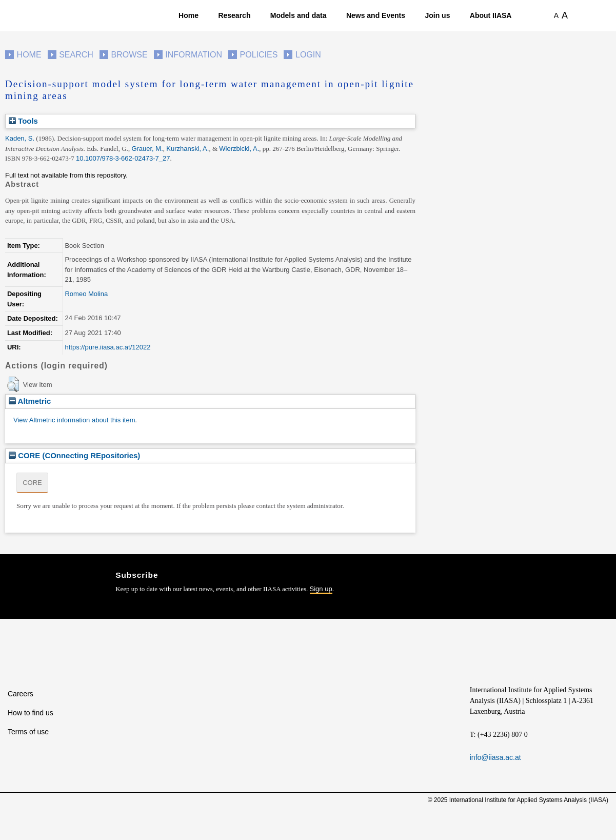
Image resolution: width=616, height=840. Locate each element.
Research (234, 15)
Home (188, 15)
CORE (32, 483)
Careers (21, 694)
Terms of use (28, 732)
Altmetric (30, 401)
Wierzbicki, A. (239, 149)
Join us (437, 15)
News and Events (376, 15)
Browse (129, 55)
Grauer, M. (147, 149)
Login (308, 55)
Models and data (299, 15)
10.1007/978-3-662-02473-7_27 (123, 158)
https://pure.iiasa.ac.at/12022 (107, 347)
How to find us (31, 713)
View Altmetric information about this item (74, 420)
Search (76, 55)
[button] (13, 384)
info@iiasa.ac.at (495, 757)
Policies (259, 55)
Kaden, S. (20, 138)
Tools (23, 121)
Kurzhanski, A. (187, 149)
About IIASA (491, 15)
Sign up (321, 589)
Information (194, 55)
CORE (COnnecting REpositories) (74, 455)
